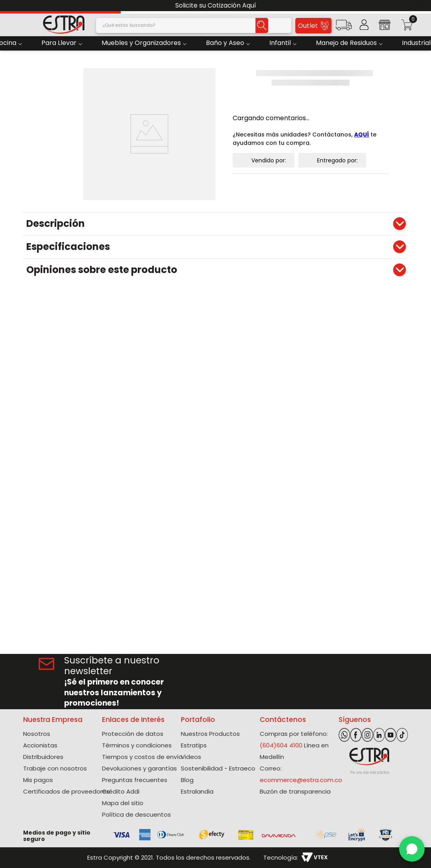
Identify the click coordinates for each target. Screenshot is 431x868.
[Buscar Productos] (262, 25)
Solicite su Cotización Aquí (216, 5)
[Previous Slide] (9, 6)
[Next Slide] (422, 6)
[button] (344, 28)
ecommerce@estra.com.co (301, 780)
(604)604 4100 (281, 745)
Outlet (313, 26)
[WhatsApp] (412, 849)
